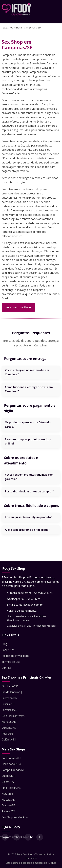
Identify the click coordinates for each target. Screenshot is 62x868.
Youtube (28, 837)
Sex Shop (8, 27)
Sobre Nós (8, 650)
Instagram (5, 837)
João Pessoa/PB (11, 788)
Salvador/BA (9, 698)
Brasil (19, 27)
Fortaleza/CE (9, 710)
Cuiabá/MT (8, 776)
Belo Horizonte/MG (13, 716)
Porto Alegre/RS (11, 758)
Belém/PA (8, 782)
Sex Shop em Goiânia (15, 817)
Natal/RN (7, 794)
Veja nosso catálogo (18, 307)
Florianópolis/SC (12, 764)
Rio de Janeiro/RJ (12, 692)
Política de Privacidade (15, 656)
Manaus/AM (9, 722)
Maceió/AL (8, 800)
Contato (7, 668)
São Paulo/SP (10, 686)
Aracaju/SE (8, 805)
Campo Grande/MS (13, 770)
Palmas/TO (8, 811)
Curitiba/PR (9, 728)
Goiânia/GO (9, 739)
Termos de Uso (11, 662)
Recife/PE (7, 734)
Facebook (17, 837)
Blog (4, 644)
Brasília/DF (8, 704)
